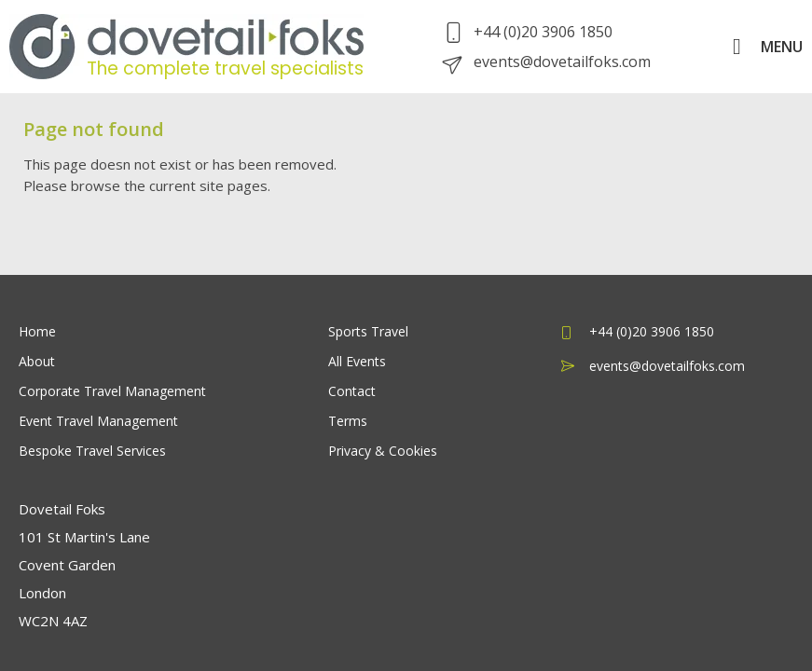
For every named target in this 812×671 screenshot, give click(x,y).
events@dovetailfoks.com (548, 62)
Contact (352, 391)
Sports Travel (368, 331)
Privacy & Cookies (383, 451)
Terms (348, 421)
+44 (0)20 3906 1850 (529, 32)
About (37, 361)
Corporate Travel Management (112, 391)
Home (37, 331)
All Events (357, 361)
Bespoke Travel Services (92, 451)
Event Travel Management (98, 421)
